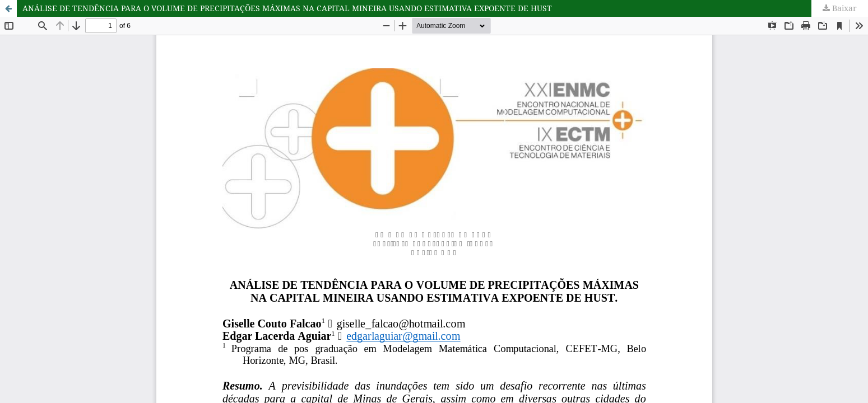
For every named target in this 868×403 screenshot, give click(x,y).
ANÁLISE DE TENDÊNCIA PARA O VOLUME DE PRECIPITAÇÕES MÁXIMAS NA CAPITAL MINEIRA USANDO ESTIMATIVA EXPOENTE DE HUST (287, 8)
